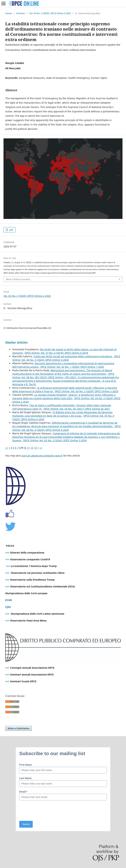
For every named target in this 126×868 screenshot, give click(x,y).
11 (28, 448)
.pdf (11, 230)
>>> (7, 553)
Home (8, 13)
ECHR (8, 600)
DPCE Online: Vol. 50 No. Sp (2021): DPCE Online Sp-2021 (77, 409)
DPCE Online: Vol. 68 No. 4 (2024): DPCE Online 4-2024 (66, 428)
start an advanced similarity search (42, 456)
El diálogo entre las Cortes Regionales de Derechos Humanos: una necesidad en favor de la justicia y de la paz (62, 414)
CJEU (8, 607)
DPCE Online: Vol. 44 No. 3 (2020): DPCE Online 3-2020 (66, 358)
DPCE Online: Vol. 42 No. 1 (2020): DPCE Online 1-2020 (72, 367)
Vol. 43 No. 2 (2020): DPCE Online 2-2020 (50, 13)
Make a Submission (19, 728)
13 (35, 448)
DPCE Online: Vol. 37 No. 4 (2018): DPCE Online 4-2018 (56, 353)
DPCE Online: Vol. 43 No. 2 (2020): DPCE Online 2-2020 (86, 391)
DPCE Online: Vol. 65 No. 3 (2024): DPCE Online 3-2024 (55, 440)
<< (7, 448)
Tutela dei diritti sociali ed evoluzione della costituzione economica (73, 356)
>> (41, 448)
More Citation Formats (18, 279)
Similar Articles (16, 342)
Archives (20, 13)
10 (25, 448)
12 (32, 448)
